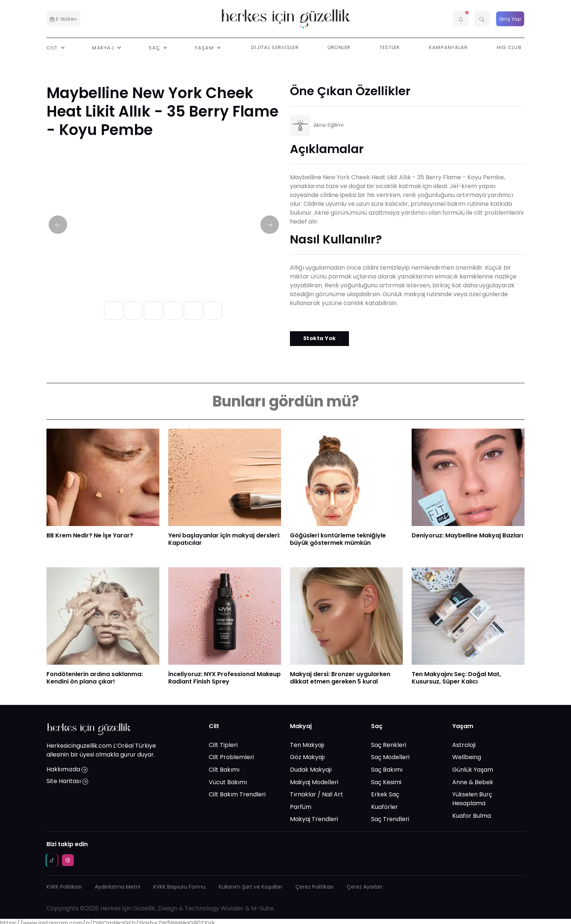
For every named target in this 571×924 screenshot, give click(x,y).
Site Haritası (67, 781)
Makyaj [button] (104, 47)
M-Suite (262, 908)
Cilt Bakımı (224, 770)
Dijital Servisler (275, 47)
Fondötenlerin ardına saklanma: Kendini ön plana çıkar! (95, 678)
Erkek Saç (385, 794)
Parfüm (301, 807)
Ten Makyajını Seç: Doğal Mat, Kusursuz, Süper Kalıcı (456, 678)
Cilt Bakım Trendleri (237, 794)
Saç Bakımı (387, 770)
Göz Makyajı (307, 757)
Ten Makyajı (307, 745)
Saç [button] (155, 47)
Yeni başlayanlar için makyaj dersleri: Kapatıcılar (224, 539)
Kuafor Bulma (472, 816)
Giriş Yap (510, 19)
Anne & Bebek (473, 782)
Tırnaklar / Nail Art (316, 794)
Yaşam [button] (205, 47)
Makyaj (301, 726)
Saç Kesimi (386, 782)
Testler (390, 47)
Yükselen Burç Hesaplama (472, 799)
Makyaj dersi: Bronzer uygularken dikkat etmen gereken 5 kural (340, 678)
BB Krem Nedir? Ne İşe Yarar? (90, 535)
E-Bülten (63, 19)
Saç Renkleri (389, 745)
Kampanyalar (449, 47)
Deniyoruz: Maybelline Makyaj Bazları (467, 535)
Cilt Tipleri (223, 745)
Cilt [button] (53, 47)
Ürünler (339, 47)
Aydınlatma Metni (117, 887)
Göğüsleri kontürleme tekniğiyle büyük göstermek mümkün (338, 539)
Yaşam (463, 726)
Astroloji (464, 745)
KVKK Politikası (64, 887)
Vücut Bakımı (228, 782)
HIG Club (509, 47)
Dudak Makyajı (311, 770)
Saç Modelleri (390, 757)
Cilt (214, 726)
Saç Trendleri (390, 819)
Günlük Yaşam (473, 770)
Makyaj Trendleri (314, 819)
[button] (461, 19)
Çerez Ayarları (364, 887)
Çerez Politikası (314, 887)
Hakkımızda (67, 769)
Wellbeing (467, 757)
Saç (377, 726)
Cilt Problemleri (231, 757)
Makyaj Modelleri (314, 782)
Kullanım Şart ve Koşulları (250, 887)
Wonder (232, 908)
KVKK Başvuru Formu (179, 887)
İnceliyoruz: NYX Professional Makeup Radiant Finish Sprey (224, 678)
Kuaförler (385, 807)
